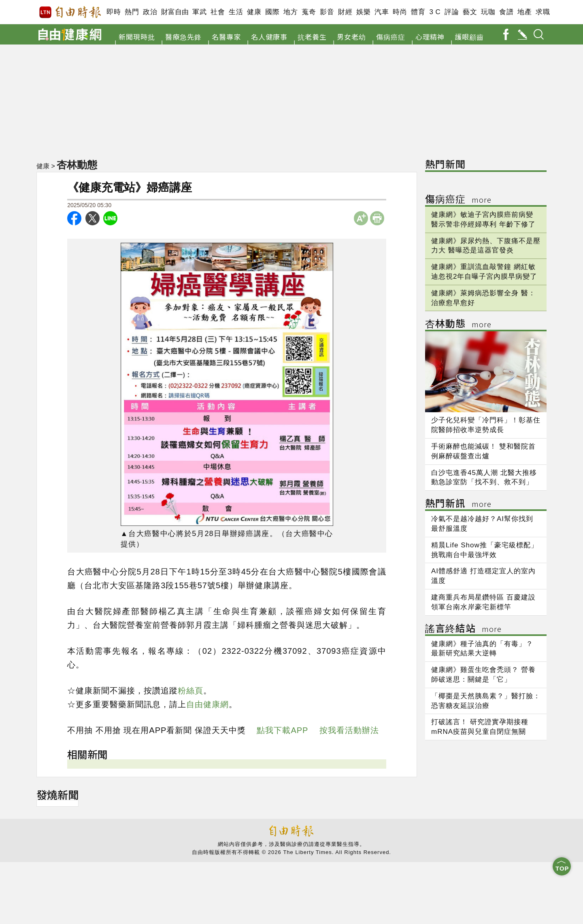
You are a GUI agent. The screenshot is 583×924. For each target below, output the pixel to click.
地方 (290, 12)
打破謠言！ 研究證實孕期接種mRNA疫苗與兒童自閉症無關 (480, 727)
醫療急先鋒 (183, 37)
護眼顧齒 (469, 37)
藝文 (470, 12)
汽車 (382, 12)
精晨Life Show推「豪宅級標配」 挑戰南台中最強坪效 (485, 550)
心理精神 (430, 37)
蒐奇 (309, 12)
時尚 (400, 12)
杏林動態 (77, 165)
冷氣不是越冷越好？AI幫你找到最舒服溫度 (482, 524)
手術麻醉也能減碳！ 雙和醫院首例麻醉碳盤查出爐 (483, 451)
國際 (272, 12)
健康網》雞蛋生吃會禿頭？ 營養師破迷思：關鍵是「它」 (483, 675)
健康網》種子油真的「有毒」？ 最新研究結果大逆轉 (482, 649)
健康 (254, 12)
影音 (327, 12)
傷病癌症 (391, 37)
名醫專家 (226, 37)
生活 (236, 12)
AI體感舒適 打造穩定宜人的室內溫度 (483, 576)
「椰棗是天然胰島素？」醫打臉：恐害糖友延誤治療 (486, 701)
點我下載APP (282, 730)
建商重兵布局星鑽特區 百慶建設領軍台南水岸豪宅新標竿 (483, 602)
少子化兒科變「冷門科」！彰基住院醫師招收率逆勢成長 (486, 425)
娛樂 (363, 12)
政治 (150, 12)
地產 (524, 12)
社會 (218, 12)
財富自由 (175, 12)
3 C (435, 12)
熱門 (132, 12)
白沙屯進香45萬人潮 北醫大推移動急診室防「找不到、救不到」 (484, 478)
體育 (418, 12)
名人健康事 (269, 37)
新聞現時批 (137, 37)
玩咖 (488, 12)
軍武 (199, 12)
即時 (114, 12)
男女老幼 (351, 37)
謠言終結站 (463, 629)
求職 (543, 12)
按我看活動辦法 (349, 730)
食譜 (506, 12)
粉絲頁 (190, 691)
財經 (345, 12)
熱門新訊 (458, 504)
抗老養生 (312, 37)
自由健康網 (207, 704)
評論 (452, 12)
